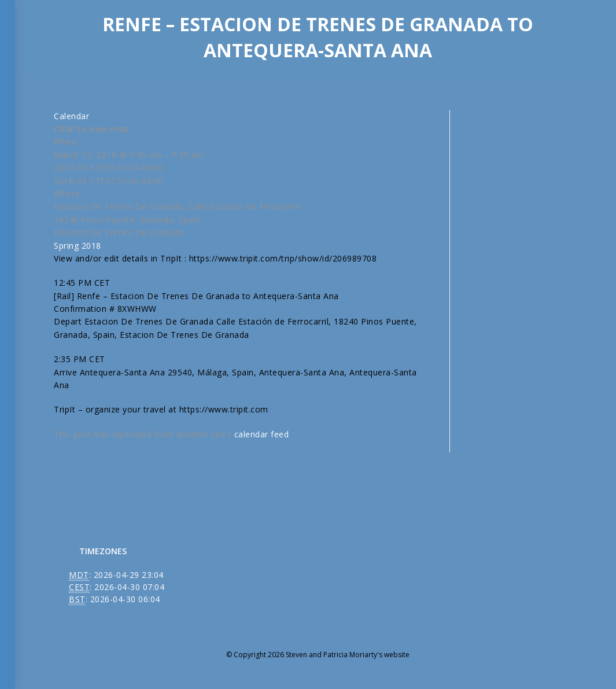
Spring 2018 (78, 246)
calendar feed (262, 434)
